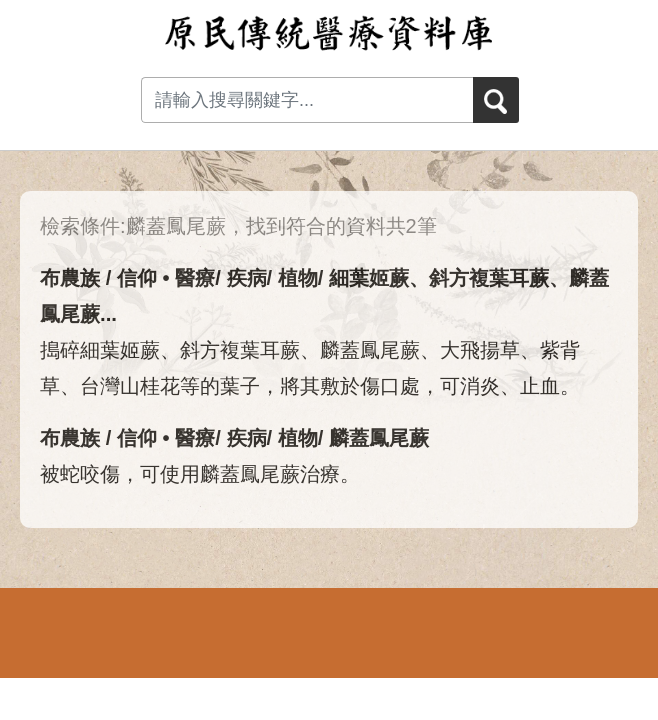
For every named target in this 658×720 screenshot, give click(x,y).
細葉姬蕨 (369, 278)
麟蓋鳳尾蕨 (379, 438)
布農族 (70, 278)
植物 (298, 278)
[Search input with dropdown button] (307, 100)
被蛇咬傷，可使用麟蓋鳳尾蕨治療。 (200, 474)
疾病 (247, 278)
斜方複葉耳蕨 (489, 278)
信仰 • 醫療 (166, 278)
